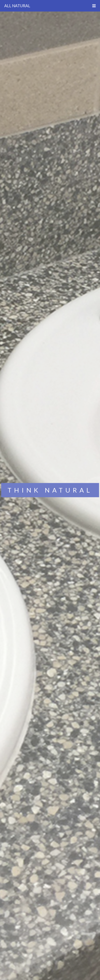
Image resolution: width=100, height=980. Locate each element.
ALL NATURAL (17, 6)
